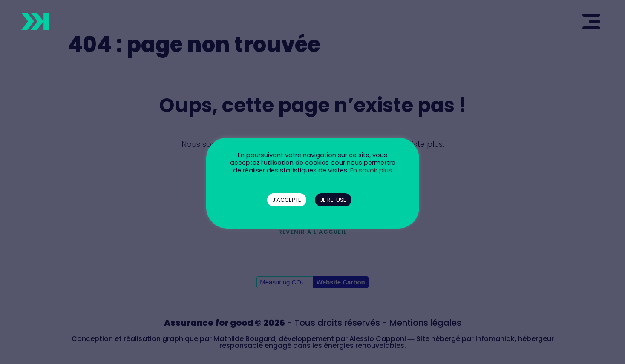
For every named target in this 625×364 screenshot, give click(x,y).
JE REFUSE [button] (333, 200)
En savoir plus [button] (371, 170)
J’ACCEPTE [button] (287, 200)
